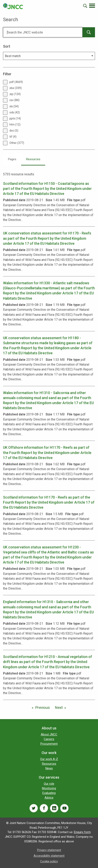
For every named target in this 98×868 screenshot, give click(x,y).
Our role (49, 784)
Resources (33, 159)
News (49, 768)
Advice (49, 798)
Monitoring (49, 788)
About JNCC (49, 734)
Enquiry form (82, 832)
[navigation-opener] (92, 6)
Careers (49, 739)
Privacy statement (49, 850)
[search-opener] (85, 6)
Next (59, 707)
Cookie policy (49, 861)
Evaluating (49, 793)
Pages (12, 159)
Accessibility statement (49, 856)
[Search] (43, 32)
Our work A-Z (49, 759)
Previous (42, 707)
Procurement (49, 744)
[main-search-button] (89, 32)
